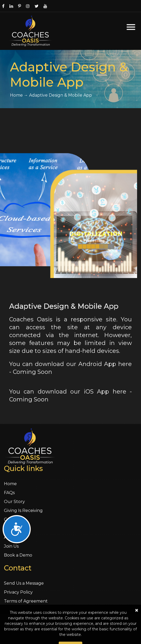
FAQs (9, 493)
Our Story (14, 502)
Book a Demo (18, 555)
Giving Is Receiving (23, 511)
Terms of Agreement (26, 601)
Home (10, 484)
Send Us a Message (24, 583)
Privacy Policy (18, 592)
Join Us (11, 546)
